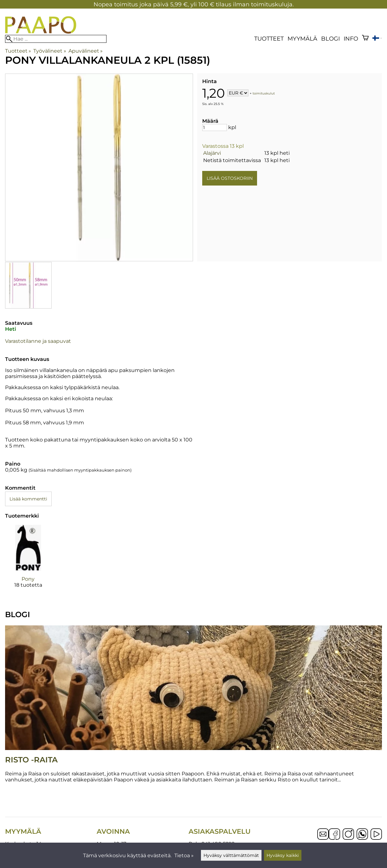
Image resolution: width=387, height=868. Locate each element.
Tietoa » (184, 855)
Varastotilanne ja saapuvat (38, 341)
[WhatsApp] (362, 835)
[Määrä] (215, 127)
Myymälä (302, 39)
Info (351, 39)
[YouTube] (376, 835)
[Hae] (56, 39)
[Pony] (28, 562)
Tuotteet (269, 39)
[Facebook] (334, 835)
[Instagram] (348, 835)
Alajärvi (212, 153)
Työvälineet (50, 51)
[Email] (323, 838)
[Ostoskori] (365, 39)
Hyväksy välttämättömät (231, 855)
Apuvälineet (86, 51)
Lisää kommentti (28, 499)
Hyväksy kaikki (283, 855)
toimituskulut (264, 93)
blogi (330, 39)
